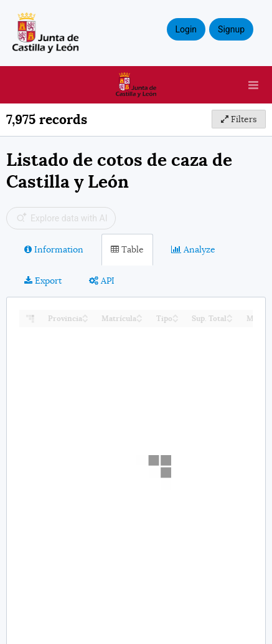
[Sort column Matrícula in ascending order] (139, 315)
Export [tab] (43, 281)
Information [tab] (54, 249)
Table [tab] (127, 249)
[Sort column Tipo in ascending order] (176, 315)
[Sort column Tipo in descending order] (176, 320)
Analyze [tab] (193, 249)
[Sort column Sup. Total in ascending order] (230, 315)
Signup (231, 29)
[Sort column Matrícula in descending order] (139, 320)
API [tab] (102, 281)
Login (186, 29)
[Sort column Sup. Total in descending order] (230, 320)
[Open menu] (253, 85)
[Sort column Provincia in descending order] (85, 320)
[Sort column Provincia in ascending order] (85, 315)
